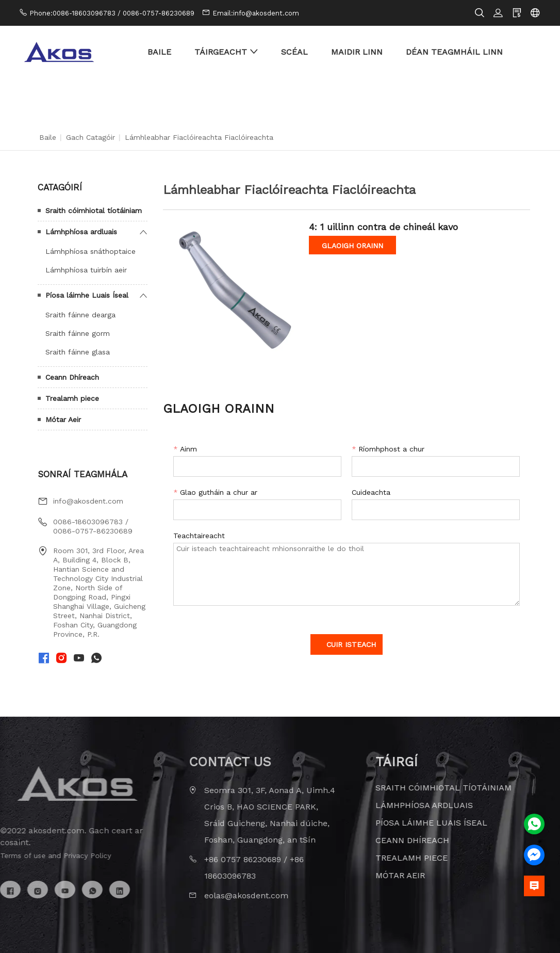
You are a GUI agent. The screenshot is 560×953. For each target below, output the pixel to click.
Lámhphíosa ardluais (81, 232)
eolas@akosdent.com (231, 895)
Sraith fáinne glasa (78, 352)
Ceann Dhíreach (72, 377)
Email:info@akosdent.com (256, 13)
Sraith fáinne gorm (78, 333)
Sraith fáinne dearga (80, 315)
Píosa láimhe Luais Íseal (87, 295)
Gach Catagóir (90, 137)
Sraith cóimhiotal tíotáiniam (94, 211)
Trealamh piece (72, 398)
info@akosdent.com (88, 501)
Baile (48, 137)
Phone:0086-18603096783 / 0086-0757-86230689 (112, 13)
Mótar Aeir (63, 419)
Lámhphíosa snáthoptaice (90, 251)
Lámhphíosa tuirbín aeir (86, 270)
